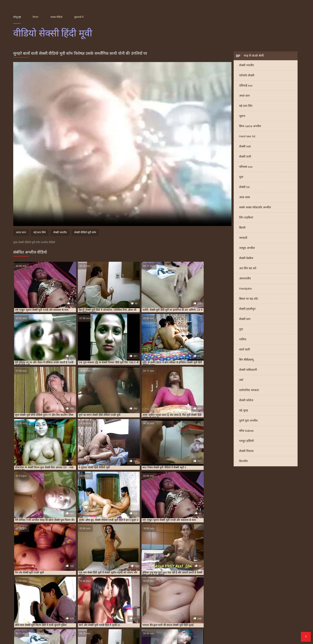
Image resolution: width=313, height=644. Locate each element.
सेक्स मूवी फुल (174, 624)
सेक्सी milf (245, 147)
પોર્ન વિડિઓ (92, 624)
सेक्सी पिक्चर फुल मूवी (127, 598)
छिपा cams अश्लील (250, 127)
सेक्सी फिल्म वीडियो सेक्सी (31, 631)
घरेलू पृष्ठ (17, 17)
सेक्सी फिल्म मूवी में (252, 598)
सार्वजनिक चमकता (249, 391)
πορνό (137, 624)
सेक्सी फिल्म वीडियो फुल (275, 598)
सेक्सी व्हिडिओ (154, 624)
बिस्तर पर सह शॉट (249, 299)
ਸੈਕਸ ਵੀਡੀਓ (166, 634)
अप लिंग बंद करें (248, 269)
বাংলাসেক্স (74, 624)
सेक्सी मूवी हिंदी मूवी (183, 603)
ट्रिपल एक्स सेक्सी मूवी (75, 595)
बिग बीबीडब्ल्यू (246, 360)
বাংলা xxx (184, 634)
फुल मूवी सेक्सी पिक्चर (118, 595)
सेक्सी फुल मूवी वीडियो (65, 600)
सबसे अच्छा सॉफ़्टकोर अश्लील (255, 208)
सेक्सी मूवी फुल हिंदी (22, 603)
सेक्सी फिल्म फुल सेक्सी (229, 598)
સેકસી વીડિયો (284, 617)
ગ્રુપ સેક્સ (120, 634)
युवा (241, 177)
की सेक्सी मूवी (274, 631)
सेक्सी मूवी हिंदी (117, 603)
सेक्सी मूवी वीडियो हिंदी (45, 603)
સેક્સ (17, 617)
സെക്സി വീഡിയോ (89, 617)
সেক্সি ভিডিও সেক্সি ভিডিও (44, 624)
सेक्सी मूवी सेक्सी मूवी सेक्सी (48, 634)
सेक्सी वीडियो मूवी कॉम (85, 233)
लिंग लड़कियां (246, 218)
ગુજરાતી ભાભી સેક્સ (60, 613)
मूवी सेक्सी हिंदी (29, 598)
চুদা (110, 613)
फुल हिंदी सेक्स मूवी (252, 595)
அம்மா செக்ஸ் (156, 613)
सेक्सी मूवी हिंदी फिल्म (160, 603)
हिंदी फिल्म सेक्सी (257, 627)
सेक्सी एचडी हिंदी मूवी (104, 598)
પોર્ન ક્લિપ (63, 617)
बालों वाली (244, 350)
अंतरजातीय (245, 279)
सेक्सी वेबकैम (246, 259)
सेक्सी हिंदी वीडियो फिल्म (123, 638)
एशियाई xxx (246, 86)
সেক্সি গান (279, 624)
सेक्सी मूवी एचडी (133, 600)
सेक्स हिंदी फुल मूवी (258, 617)
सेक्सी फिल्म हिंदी (143, 631)
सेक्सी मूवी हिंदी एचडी (137, 603)
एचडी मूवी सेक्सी (54, 595)
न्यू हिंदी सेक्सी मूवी (97, 595)
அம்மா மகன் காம (57, 620)
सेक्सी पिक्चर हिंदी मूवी (179, 598)
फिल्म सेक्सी (146, 620)
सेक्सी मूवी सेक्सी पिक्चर (96, 603)
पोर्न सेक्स (53, 627)
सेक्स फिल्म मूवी (47, 598)
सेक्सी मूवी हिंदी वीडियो (252, 603)
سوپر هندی (101, 627)
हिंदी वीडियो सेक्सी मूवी (28, 613)
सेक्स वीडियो (63, 638)
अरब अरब (244, 198)
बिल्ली (242, 228)
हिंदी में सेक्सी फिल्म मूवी (158, 638)
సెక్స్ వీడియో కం (175, 620)
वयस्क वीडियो (56, 17)
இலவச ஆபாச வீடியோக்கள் (73, 631)
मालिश (243, 340)
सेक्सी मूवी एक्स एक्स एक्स (110, 600)
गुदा (241, 330)
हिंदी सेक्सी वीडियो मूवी (228, 617)
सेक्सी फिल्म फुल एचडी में (204, 598)
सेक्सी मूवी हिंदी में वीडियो (226, 603)
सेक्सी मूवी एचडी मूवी (154, 600)
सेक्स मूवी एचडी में (65, 598)
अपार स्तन (244, 96)
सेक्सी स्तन (245, 319)
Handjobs (245, 289)
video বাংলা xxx (232, 627)
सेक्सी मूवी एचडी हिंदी (176, 600)
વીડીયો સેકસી (190, 631)
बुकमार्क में (79, 17)
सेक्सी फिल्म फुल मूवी (76, 627)
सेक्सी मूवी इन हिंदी (87, 600)
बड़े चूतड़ (244, 411)
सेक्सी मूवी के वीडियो (122, 617)
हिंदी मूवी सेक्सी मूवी (27, 620)
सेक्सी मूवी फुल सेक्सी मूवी (280, 600)
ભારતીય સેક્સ (167, 631)
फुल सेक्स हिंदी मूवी (141, 595)
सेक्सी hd (244, 187)
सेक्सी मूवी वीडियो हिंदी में (70, 603)
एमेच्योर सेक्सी (247, 76)
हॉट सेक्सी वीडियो (213, 631)
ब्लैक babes (246, 431)
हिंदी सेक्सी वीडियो (283, 627)
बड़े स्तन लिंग (246, 106)
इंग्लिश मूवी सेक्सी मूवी (153, 617)
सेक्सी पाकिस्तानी (248, 370)
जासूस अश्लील (247, 248)
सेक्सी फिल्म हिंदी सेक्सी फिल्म (190, 617)
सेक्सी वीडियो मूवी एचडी (89, 638)
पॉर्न (238, 634)
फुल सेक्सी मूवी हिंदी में (163, 595)
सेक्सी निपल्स (246, 451)
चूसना (242, 116)
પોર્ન (159, 620)
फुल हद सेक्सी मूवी (231, 595)
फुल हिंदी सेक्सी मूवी (273, 595)
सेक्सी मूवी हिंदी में (204, 603)
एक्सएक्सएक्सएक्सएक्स (94, 634)
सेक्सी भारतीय (247, 66)
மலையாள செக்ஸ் (174, 627)
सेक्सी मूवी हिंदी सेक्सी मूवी (277, 603)
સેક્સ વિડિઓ (149, 627)
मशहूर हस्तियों (246, 441)
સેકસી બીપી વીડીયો (91, 613)
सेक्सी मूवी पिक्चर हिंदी (225, 600)
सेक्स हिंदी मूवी (84, 598)
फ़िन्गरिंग (243, 462)
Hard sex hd (247, 137)
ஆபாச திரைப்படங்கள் (245, 631)
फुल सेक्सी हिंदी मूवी (210, 595)
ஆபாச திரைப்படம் (37, 638)
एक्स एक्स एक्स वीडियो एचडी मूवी (28, 595)
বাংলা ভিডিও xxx (87, 620)
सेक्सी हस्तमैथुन (247, 309)
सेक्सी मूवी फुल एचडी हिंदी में (252, 600)
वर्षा (241, 380)
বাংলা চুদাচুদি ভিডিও (39, 617)
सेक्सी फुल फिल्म (44, 600)
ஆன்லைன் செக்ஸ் (225, 620)
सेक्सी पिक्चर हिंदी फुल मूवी (153, 598)
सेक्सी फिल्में (37, 627)
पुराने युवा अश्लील (248, 421)
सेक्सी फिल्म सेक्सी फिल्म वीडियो (208, 624)
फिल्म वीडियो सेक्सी (204, 627)
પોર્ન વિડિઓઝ (198, 620)
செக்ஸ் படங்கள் (143, 634)
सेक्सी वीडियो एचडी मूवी (24, 605)
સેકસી (229, 634)
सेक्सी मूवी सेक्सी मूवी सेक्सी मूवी (191, 613)
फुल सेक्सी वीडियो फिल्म (187, 595)
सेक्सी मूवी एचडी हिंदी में (200, 600)
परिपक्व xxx (246, 167)
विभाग (35, 17)
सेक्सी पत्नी (245, 157)
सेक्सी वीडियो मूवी (253, 620)
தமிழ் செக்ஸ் (277, 620)
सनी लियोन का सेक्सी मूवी (119, 620)
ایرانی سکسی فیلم (116, 624)
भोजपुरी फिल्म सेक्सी (129, 613)
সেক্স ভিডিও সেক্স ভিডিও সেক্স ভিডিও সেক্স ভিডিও (252, 613)
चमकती (243, 238)
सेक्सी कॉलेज (246, 401)
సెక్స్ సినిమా (261, 624)
